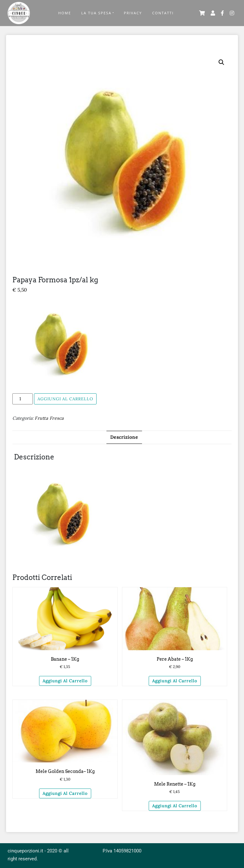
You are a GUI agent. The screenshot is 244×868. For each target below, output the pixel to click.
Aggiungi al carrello (65, 399)
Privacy (133, 13)
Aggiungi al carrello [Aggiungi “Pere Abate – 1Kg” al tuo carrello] (175, 681)
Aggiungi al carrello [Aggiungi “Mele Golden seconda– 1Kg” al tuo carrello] (65, 793)
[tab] (124, 437)
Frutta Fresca (49, 418)
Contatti (163, 13)
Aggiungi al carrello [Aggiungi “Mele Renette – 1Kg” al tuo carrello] (175, 806)
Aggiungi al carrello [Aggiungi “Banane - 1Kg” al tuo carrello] (65, 681)
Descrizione (124, 437)
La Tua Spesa (96, 13)
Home (65, 13)
